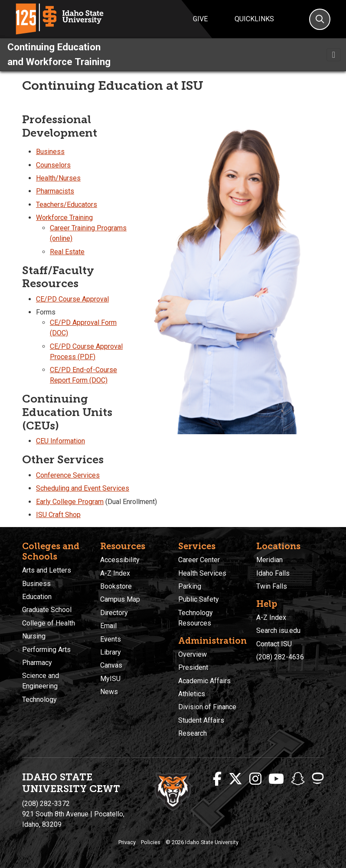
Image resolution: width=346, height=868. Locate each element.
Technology (39, 699)
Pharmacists (55, 191)
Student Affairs (201, 720)
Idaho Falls (273, 573)
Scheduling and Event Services (83, 488)
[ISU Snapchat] (298, 779)
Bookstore (116, 586)
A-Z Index (115, 573)
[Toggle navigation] (334, 55)
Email (108, 626)
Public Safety (199, 599)
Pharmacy (37, 663)
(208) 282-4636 (280, 657)
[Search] (320, 19)
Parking (190, 586)
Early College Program (70, 502)
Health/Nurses (58, 178)
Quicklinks (254, 19)
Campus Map (120, 599)
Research (193, 733)
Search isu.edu (278, 631)
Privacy (127, 842)
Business (50, 152)
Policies (151, 842)
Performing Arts (46, 650)
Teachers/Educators (67, 205)
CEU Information (60, 441)
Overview (193, 654)
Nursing (34, 636)
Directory (114, 613)
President (193, 667)
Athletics (192, 694)
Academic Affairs (204, 681)
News (109, 692)
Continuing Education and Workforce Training (59, 54)
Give (200, 19)
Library (111, 652)
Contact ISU (274, 644)
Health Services (202, 573)
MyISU (110, 679)
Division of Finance (207, 707)
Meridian (269, 560)
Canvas (111, 665)
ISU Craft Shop (58, 515)
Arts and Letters (47, 570)
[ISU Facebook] (217, 779)
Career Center (199, 560)
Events (111, 639)
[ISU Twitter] (235, 779)
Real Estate (67, 252)
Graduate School (47, 610)
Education (37, 597)
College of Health (49, 623)
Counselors (53, 165)
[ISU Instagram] (255, 779)
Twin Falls (272, 586)
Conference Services (68, 475)
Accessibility (120, 560)
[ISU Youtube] (276, 779)
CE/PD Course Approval (72, 299)
